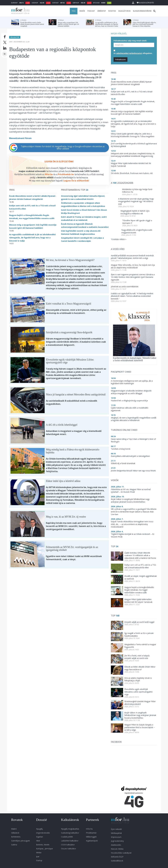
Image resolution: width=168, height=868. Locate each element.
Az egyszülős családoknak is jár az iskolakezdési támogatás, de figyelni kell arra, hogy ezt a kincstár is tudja (32, 237)
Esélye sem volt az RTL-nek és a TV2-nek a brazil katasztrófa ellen (140, 566)
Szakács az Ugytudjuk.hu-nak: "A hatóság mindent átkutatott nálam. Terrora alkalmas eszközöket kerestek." (132, 296)
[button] (133, 3)
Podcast (91, 11)
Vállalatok (15, 36)
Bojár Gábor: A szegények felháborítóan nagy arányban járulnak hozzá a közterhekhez (140, 715)
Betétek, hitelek (43, 845)
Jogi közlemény (117, 841)
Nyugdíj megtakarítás (70, 829)
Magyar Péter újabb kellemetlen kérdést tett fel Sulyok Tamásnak (138, 601)
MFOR (20, 11)
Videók (82, 11)
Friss (74, 11)
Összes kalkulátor (69, 849)
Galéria (14, 845)
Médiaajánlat (116, 833)
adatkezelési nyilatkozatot (129, 53)
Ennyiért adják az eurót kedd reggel (139, 622)
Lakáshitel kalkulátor (70, 841)
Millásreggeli (91, 837)
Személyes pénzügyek (20, 841)
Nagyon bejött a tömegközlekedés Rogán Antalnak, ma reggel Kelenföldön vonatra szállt (139, 590)
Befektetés (16, 837)
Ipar (38, 856)
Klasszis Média (117, 849)
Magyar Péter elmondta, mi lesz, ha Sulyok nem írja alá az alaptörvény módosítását (133, 266)
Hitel (38, 841)
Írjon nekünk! (116, 829)
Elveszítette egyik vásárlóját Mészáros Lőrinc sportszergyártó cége (138, 692)
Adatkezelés (116, 845)
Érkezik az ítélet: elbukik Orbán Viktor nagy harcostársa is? (140, 668)
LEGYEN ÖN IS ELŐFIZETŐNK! (59, 160)
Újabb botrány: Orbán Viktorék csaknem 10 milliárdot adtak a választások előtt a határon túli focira (140, 555)
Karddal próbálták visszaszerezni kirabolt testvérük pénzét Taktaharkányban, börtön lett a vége (132, 257)
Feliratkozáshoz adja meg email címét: (130, 41)
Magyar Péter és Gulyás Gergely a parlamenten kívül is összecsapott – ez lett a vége (140, 727)
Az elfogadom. (133, 53)
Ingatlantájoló (92, 841)
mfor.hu (89, 829)
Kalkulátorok (124, 11)
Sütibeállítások (117, 861)
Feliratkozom (120, 60)
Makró (14, 829)
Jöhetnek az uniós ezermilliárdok (125, 287)
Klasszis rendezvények (142, 11)
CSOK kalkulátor (68, 845)
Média (39, 853)
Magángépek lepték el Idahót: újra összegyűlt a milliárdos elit (135, 212)
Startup (39, 860)
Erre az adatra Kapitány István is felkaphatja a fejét (138, 679)
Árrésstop (102, 11)
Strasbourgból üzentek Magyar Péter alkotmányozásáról (140, 703)
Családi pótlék (67, 837)
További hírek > (119, 239)
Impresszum (116, 837)
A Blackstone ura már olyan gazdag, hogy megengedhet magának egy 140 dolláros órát (136, 201)
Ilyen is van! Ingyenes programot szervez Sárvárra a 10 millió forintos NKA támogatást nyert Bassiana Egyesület (133, 277)
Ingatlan (40, 837)
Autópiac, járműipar (44, 849)
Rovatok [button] (112, 11)
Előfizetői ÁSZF (117, 857)
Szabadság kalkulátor (70, 833)
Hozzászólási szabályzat (121, 853)
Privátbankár (91, 833)
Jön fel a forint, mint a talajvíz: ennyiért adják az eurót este (137, 657)
